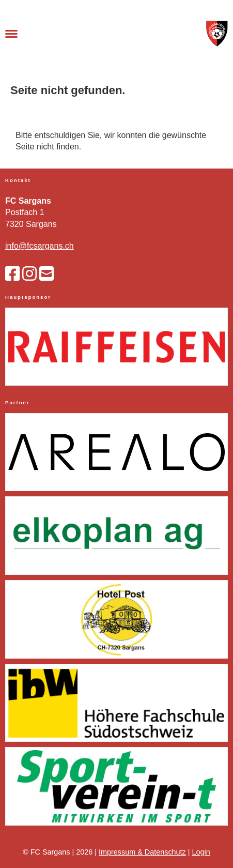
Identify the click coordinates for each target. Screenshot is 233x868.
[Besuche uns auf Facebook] (12, 274)
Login (201, 852)
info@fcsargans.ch (40, 246)
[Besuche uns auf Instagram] (29, 274)
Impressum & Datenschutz (142, 852)
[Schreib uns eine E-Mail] (46, 274)
